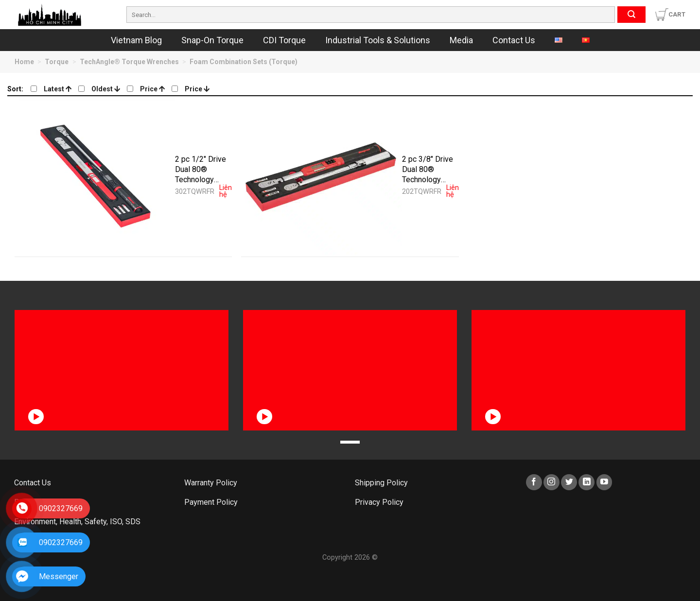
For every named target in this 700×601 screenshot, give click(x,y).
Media (461, 40)
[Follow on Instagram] (551, 482)
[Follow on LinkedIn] (586, 482)
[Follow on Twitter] (569, 482)
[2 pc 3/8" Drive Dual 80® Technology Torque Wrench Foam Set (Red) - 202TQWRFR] (321, 176)
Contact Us (514, 40)
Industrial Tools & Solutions (378, 40)
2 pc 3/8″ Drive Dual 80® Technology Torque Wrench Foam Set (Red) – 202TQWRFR (429, 169)
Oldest (106, 89)
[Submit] (631, 15)
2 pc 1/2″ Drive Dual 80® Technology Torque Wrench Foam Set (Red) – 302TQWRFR (201, 169)
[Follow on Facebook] (534, 482)
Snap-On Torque (212, 40)
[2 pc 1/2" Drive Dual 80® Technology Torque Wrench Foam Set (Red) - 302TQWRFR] (95, 176)
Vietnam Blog (136, 40)
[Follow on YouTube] (604, 482)
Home (24, 62)
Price (152, 89)
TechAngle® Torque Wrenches (129, 62)
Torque (57, 62)
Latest (58, 89)
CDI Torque (284, 40)
